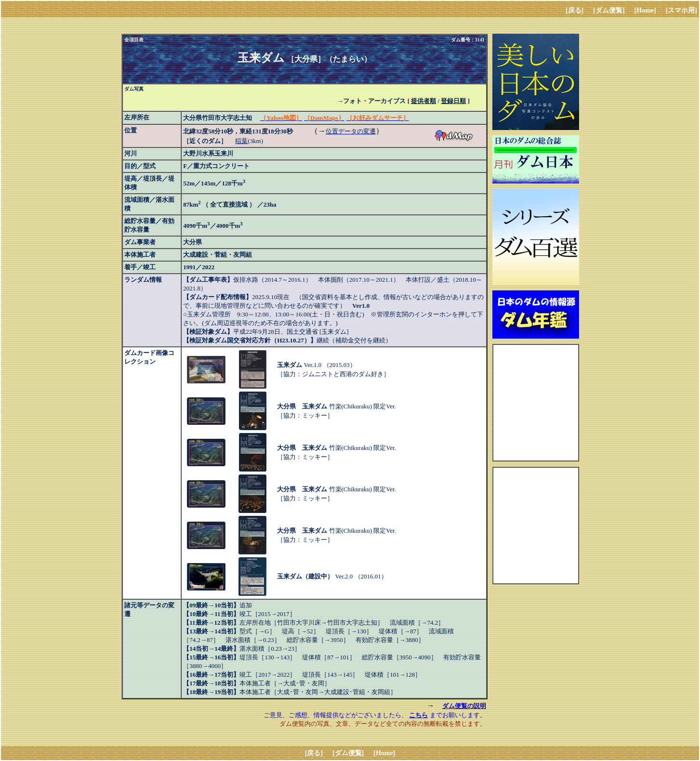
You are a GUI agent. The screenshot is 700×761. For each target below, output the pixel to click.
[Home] (645, 10)
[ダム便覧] (609, 10)
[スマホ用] (681, 10)
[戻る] (575, 10)
